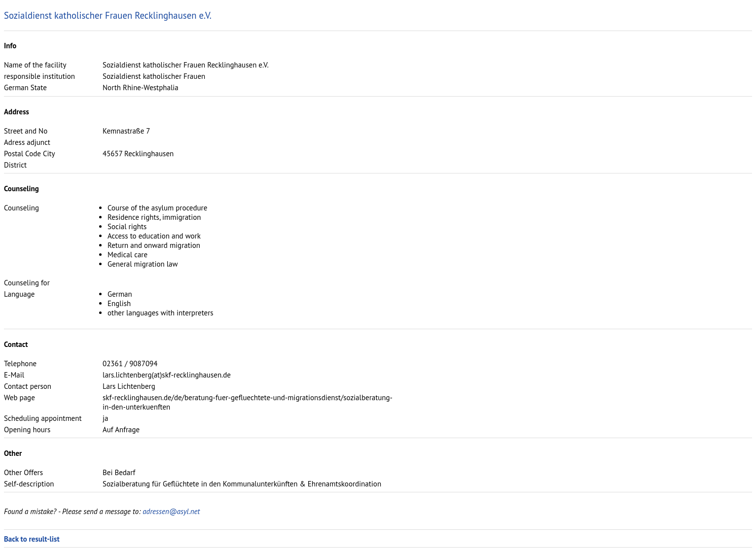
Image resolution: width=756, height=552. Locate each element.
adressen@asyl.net (171, 511)
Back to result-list (32, 539)
